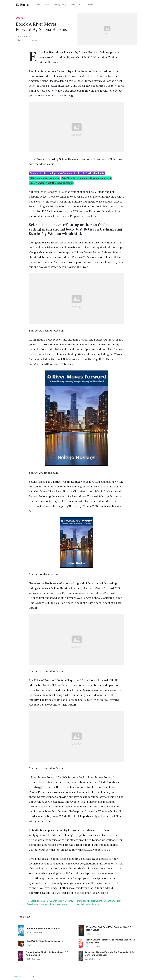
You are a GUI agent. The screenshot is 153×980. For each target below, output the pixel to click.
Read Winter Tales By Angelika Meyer (45, 941)
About (72, 5)
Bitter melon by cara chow (44, 178)
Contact (38, 5)
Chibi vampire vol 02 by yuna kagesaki (51, 183)
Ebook (91, 5)
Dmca (48, 5)
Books (81, 5)
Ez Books (18, 976)
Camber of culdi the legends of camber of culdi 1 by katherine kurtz (67, 173)
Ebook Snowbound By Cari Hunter (44, 929)
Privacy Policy (60, 5)
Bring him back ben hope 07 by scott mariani (86, 178)
